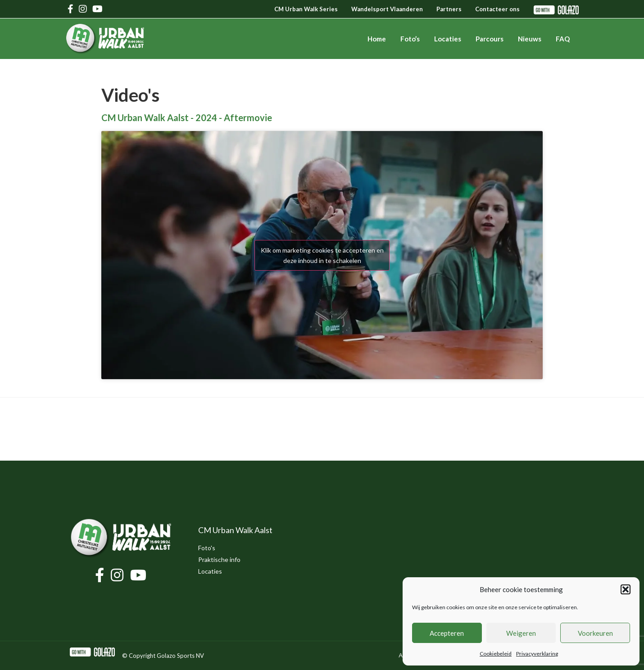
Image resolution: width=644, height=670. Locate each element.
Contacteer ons (497, 9)
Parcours (490, 39)
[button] (626, 589)
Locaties (448, 39)
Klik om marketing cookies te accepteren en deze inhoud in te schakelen (322, 255)
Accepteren (447, 633)
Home (377, 39)
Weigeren (521, 633)
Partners (449, 9)
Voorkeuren (595, 633)
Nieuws (530, 39)
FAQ (563, 39)
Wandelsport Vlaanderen (387, 9)
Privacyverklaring (537, 654)
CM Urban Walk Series (306, 9)
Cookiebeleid (496, 654)
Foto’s (410, 39)
